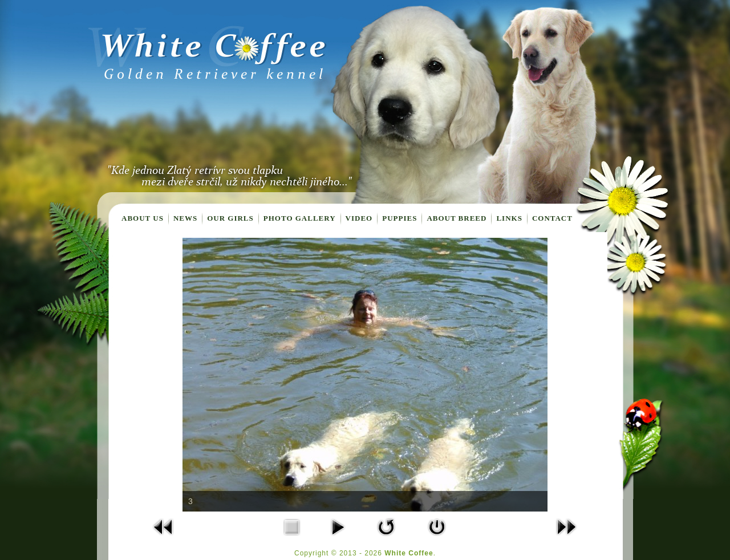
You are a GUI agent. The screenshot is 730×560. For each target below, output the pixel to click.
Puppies (400, 218)
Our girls (230, 218)
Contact (552, 218)
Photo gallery (300, 218)
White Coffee (409, 553)
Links (509, 218)
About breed (457, 218)
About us (143, 218)
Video (359, 218)
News (185, 218)
